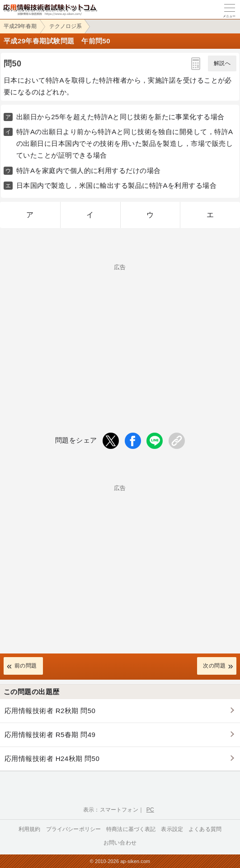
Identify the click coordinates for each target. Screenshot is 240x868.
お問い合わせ (120, 843)
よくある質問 (205, 829)
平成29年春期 (20, 26)
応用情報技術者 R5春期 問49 (50, 735)
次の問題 (214, 666)
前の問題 (26, 666)
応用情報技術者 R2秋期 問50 (50, 711)
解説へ (222, 63)
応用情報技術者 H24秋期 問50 (52, 758)
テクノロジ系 (66, 26)
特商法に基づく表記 (131, 829)
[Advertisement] (120, 333)
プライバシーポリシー (74, 829)
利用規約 (30, 829)
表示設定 (172, 829)
